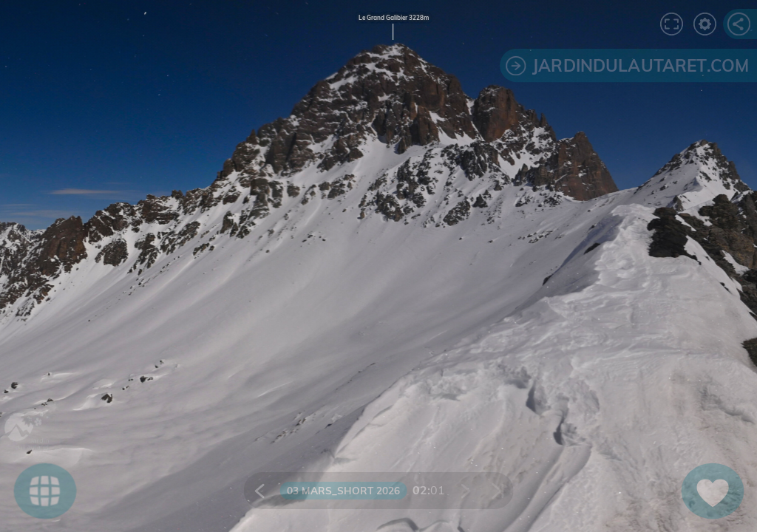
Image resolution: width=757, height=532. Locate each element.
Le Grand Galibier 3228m (394, 18)
